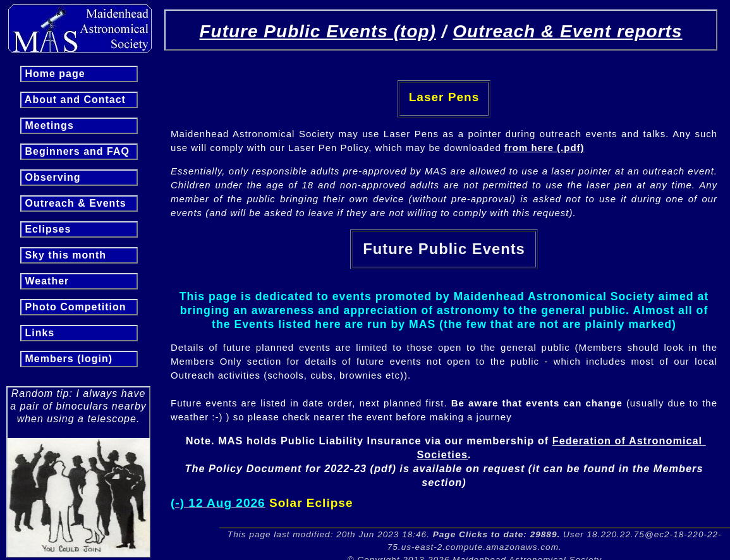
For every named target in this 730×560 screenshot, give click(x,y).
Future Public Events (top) (317, 31)
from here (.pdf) (544, 148)
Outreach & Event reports (567, 31)
